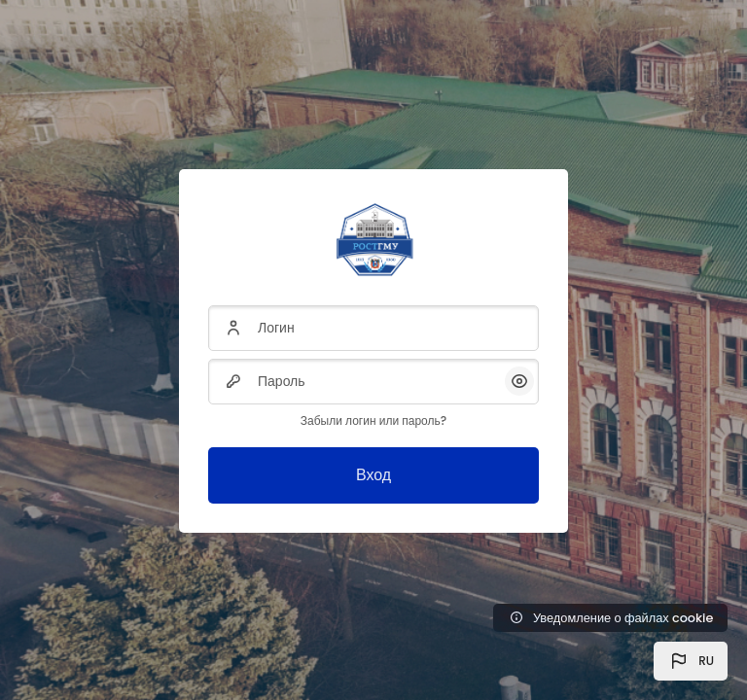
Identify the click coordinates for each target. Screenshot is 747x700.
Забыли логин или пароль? (373, 420)
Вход (373, 475)
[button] (691, 661)
